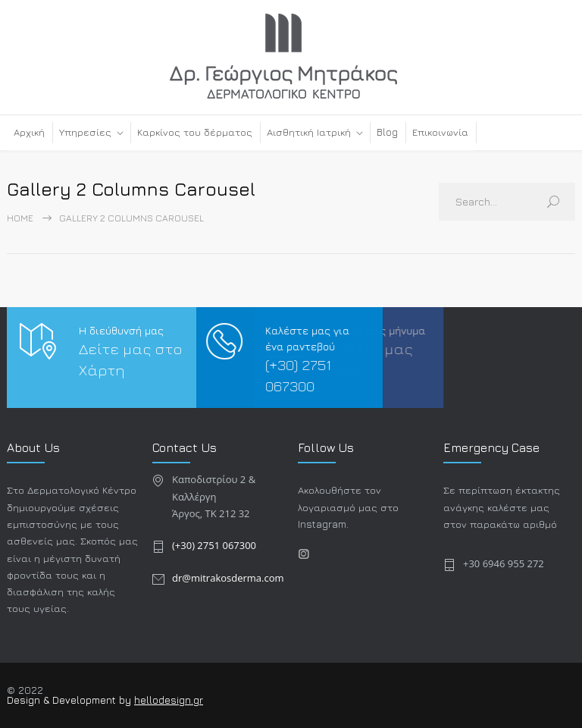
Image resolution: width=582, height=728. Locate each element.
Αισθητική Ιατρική (309, 132)
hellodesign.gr (169, 700)
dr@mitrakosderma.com (228, 578)
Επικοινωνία (440, 132)
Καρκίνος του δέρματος (195, 132)
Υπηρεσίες (85, 132)
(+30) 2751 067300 (214, 545)
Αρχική (29, 132)
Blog (387, 132)
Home (20, 218)
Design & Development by (70, 700)
